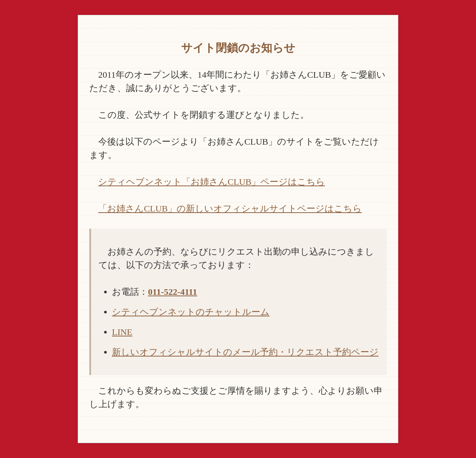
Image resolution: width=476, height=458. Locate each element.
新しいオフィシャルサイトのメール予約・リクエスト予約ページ (245, 352)
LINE (122, 332)
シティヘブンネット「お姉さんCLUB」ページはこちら (212, 182)
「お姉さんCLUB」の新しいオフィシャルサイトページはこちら (230, 209)
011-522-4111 (173, 292)
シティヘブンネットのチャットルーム (191, 312)
